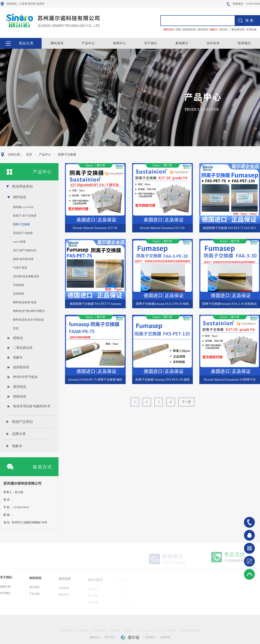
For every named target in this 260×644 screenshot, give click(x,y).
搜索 (250, 20)
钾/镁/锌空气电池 (25, 377)
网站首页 (57, 43)
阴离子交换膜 (66, 155)
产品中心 (88, 43)
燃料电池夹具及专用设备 (28, 320)
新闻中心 (120, 43)
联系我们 (244, 43)
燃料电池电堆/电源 (25, 302)
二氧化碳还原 (23, 348)
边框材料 (19, 294)
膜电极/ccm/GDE (23, 207)
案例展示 (182, 43)
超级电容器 (21, 367)
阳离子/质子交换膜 (25, 216)
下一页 (186, 404)
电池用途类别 (22, 186)
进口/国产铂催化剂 (25, 250)
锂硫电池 (19, 396)
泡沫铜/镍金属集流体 (26, 276)
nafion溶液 (19, 242)
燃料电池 (19, 197)
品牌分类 (19, 434)
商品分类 (26, 43)
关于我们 (151, 43)
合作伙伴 (213, 43)
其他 (16, 328)
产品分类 (34, 596)
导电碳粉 (19, 285)
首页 (28, 155)
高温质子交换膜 (23, 233)
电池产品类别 (22, 422)
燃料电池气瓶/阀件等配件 (29, 311)
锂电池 (18, 338)
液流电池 (19, 387)
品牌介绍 (5, 589)
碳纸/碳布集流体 (23, 259)
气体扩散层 (20, 268)
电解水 (18, 357)
